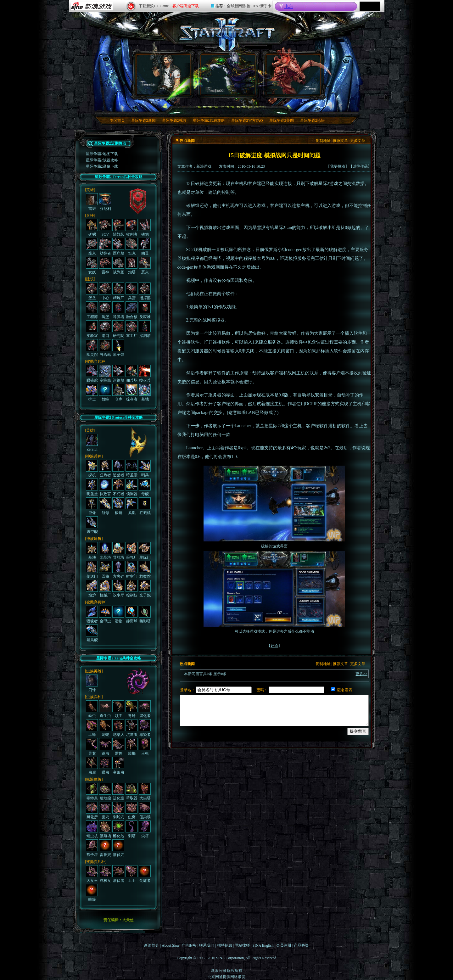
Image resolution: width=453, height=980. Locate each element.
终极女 (105, 874)
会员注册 (284, 945)
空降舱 (105, 374)
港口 (105, 329)
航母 (105, 506)
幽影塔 (145, 614)
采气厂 (131, 551)
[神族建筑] (94, 539)
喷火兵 (145, 374)
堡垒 (92, 291)
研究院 (118, 329)
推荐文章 (340, 141)
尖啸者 (145, 874)
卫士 (131, 874)
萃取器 (131, 792)
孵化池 (118, 829)
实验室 (92, 329)
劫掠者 (105, 247)
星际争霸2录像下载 (102, 166)
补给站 (105, 348)
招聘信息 (225, 945)
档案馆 (145, 570)
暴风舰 (92, 633)
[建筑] (90, 279)
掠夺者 (131, 393)
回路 (105, 570)
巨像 (92, 506)
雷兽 (118, 747)
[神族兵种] (94, 456)
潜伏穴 (118, 848)
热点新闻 (187, 141)
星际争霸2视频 (174, 120)
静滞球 (131, 614)
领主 (118, 709)
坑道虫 (131, 728)
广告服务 (189, 945)
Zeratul (92, 443)
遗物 (118, 614)
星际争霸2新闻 (143, 120)
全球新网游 (236, 6)
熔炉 (92, 589)
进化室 (118, 792)
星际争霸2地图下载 (102, 154)
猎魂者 (92, 614)
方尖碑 (118, 570)
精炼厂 (118, 291)
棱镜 (118, 506)
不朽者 (118, 487)
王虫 (145, 747)
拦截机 (145, 506)
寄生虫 (105, 709)
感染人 (118, 728)
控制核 (131, 589)
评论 (274, 646)
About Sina (170, 945)
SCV (105, 228)
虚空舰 (92, 525)
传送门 (92, 570)
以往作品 (360, 166)
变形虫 (118, 766)
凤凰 (131, 506)
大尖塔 (145, 792)
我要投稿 (338, 166)
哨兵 (145, 468)
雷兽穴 (105, 848)
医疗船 (118, 247)
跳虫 (105, 747)
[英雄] (90, 190)
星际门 (145, 551)
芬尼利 (105, 202)
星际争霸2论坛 (312, 120)
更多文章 (358, 141)
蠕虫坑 (92, 829)
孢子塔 (92, 848)
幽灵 (145, 247)
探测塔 (145, 329)
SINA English (263, 945)
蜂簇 (92, 893)
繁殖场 (105, 829)
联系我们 (207, 945)
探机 (92, 468)
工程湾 (92, 310)
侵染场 (145, 810)
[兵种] (90, 216)
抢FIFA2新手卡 (259, 6)
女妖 (92, 266)
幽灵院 (92, 348)
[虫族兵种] (94, 697)
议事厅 (118, 589)
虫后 (92, 766)
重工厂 (131, 329)
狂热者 (105, 468)
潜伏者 (118, 874)
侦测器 (131, 487)
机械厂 (105, 589)
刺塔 (131, 829)
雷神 (105, 266)
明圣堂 (92, 487)
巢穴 (105, 810)
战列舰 (118, 266)
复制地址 (323, 141)
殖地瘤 (105, 792)
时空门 (131, 570)
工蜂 (92, 728)
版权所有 (235, 971)
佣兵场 (131, 374)
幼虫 (92, 709)
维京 (92, 247)
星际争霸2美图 (282, 120)
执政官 (105, 487)
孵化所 (92, 810)
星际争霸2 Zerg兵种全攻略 (119, 658)
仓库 (118, 393)
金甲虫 (105, 614)
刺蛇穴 (118, 810)
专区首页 (117, 120)
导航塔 (118, 551)
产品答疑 (301, 945)
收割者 (131, 228)
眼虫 (105, 766)
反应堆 (145, 310)
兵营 (131, 291)
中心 (105, 291)
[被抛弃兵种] (96, 361)
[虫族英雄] (94, 671)
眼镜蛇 (92, 374)
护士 (92, 393)
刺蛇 (105, 728)
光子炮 (145, 589)
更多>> (361, 674)
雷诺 (92, 202)
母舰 (145, 487)
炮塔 (131, 266)
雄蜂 (105, 393)
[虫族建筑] (94, 779)
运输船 (118, 374)
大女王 (92, 874)
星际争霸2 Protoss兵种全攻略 (119, 417)
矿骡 (92, 228)
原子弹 (118, 348)
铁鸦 (145, 228)
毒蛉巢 (92, 792)
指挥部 (145, 291)
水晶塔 (105, 551)
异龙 (92, 747)
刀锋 (92, 683)
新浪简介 (152, 945)
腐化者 (145, 709)
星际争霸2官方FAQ (247, 120)
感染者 (145, 728)
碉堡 (105, 310)
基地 (145, 393)
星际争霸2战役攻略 (209, 120)
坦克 (131, 247)
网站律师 (242, 945)
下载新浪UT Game (154, 6)
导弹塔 (118, 310)
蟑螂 (131, 747)
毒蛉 (131, 709)
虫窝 (131, 810)
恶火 (145, 266)
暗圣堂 (131, 468)
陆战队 (118, 228)
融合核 (131, 310)
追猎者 (118, 468)
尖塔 (145, 829)
